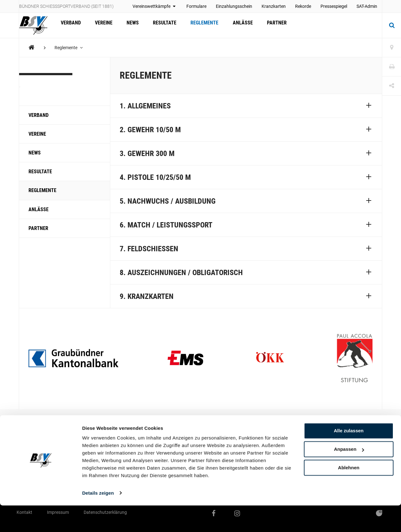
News (129, 25)
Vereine (101, 25)
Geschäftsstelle (157, 440)
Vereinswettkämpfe (155, 6)
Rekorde (303, 6)
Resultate (159, 25)
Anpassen (349, 476)
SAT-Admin (367, 6)
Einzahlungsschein (234, 6)
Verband (70, 25)
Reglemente (197, 25)
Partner (266, 25)
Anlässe (234, 25)
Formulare (196, 6)
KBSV (34, 83)
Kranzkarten (274, 6)
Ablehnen (349, 494)
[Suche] (392, 25)
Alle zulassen (349, 458)
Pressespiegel (334, 6)
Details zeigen (98, 520)
